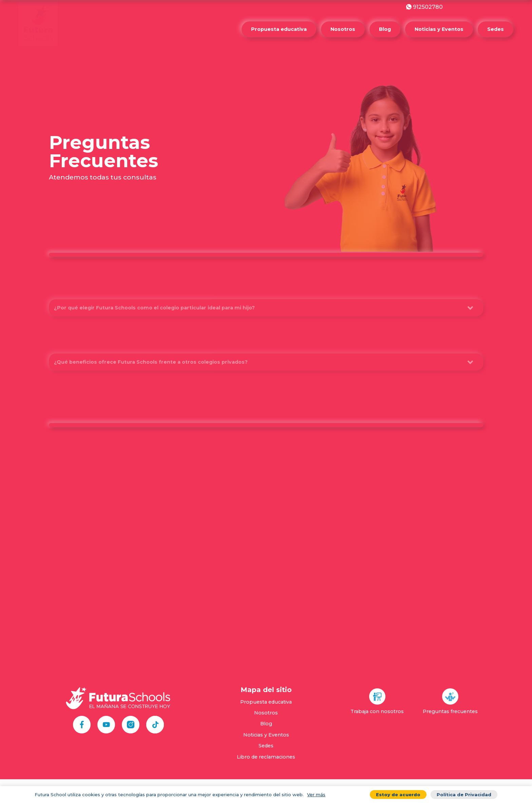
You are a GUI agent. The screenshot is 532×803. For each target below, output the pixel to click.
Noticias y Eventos (439, 29)
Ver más (316, 795)
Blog (385, 29)
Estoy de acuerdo (398, 795)
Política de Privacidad (464, 795)
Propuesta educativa (279, 29)
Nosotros (343, 29)
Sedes (496, 29)
